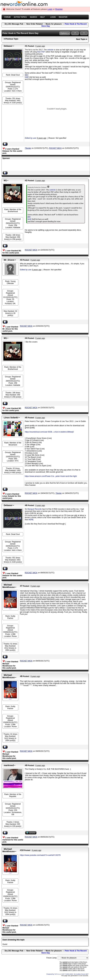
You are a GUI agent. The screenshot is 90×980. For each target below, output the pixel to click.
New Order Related (34, 24)
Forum (7, 17)
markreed (9, 765)
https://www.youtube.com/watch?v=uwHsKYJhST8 (40, 855)
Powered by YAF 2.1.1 (54, 974)
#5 (26, 418)
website (50, 50)
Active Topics (20, 17)
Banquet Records (35, 509)
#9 (26, 765)
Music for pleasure (54, 24)
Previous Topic (12, 39)
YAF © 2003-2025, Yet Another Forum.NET (75, 974)
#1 (26, 46)
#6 (26, 505)
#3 (21, 260)
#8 (21, 676)
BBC (27, 75)
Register (59, 9)
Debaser (8, 46)
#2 (26, 180)
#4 (26, 338)
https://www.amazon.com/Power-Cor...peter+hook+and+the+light (51, 476)
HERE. (31, 520)
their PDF (41, 52)
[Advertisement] (38, 165)
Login (50, 9)
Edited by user (31, 138)
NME (27, 77)
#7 (21, 586)
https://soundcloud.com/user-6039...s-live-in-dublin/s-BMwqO (49, 432)
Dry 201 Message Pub (14, 24)
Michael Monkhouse (9, 586)
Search (33, 17)
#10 (22, 850)
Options (64, 33)
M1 (5, 180)
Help (42, 17)
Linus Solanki (11, 418)
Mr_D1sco (9, 260)
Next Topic (81, 39)
